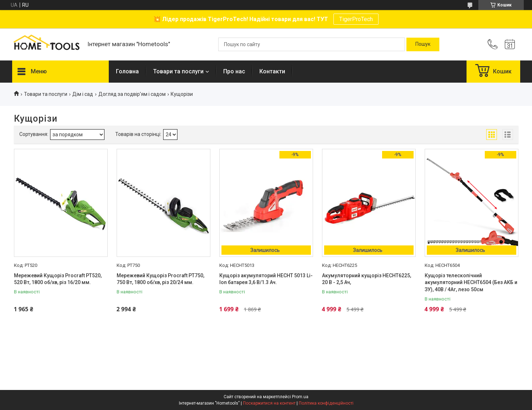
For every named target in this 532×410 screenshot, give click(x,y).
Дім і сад (83, 94)
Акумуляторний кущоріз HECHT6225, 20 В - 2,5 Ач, (367, 279)
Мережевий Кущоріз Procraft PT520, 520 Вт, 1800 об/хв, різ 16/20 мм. (58, 279)
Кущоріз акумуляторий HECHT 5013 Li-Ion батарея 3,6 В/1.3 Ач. (266, 279)
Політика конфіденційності (326, 403)
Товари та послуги (178, 71)
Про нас (234, 71)
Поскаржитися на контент (269, 403)
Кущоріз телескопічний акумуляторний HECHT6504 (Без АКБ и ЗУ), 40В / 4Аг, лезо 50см (471, 282)
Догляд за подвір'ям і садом (132, 94)
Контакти (272, 71)
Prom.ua (300, 397)
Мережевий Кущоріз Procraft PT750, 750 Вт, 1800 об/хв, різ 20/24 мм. (160, 279)
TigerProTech (356, 19)
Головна (127, 71)
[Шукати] (423, 44)
